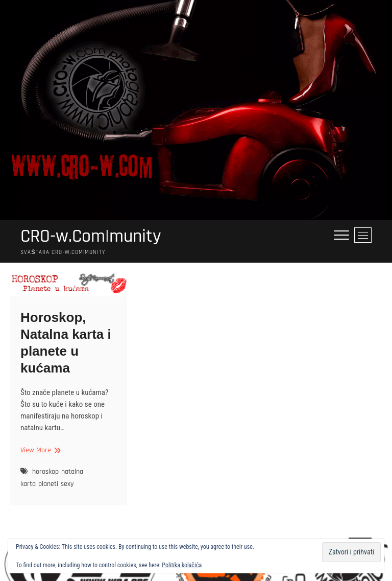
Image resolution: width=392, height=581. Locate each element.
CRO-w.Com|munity (91, 237)
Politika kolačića (182, 565)
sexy (67, 484)
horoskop (45, 472)
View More (39, 450)
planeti (48, 484)
